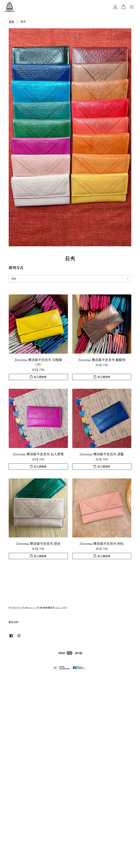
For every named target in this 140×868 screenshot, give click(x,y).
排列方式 (16, 268)
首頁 (11, 22)
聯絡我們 (14, 622)
